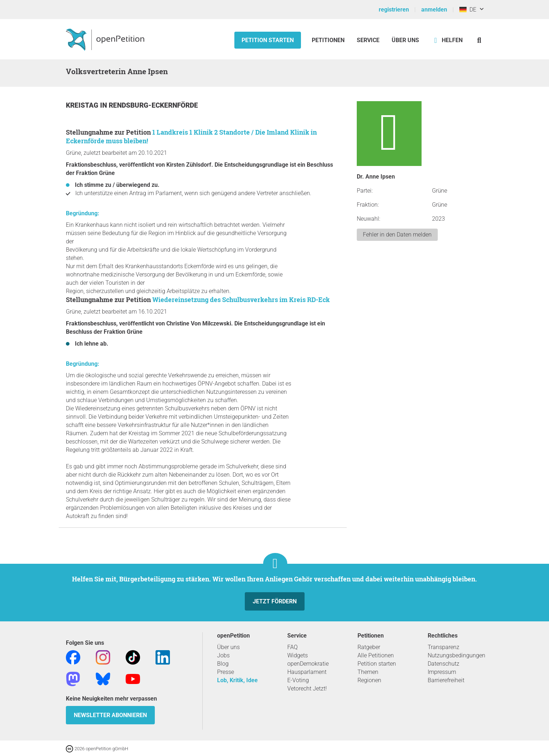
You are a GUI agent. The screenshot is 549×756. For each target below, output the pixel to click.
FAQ (292, 647)
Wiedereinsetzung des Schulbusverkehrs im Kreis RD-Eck (241, 300)
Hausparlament (307, 672)
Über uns (228, 647)
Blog (223, 664)
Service (368, 40)
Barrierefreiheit (446, 680)
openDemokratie (308, 664)
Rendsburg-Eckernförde (153, 105)
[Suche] (479, 40)
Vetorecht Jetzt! (307, 688)
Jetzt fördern (275, 601)
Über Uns (405, 40)
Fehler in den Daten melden (397, 235)
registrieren (394, 10)
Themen (368, 672)
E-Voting (298, 680)
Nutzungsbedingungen (456, 655)
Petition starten (268, 40)
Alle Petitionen (376, 655)
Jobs (223, 655)
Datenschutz (444, 664)
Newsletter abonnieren (110, 715)
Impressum (442, 672)
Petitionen (329, 40)
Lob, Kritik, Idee (237, 680)
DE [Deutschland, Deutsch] (468, 10)
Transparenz (444, 647)
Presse (226, 672)
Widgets (298, 655)
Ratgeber (369, 647)
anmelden (434, 10)
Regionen (369, 680)
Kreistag (83, 105)
